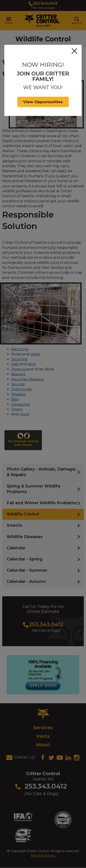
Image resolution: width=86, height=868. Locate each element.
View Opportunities (43, 102)
